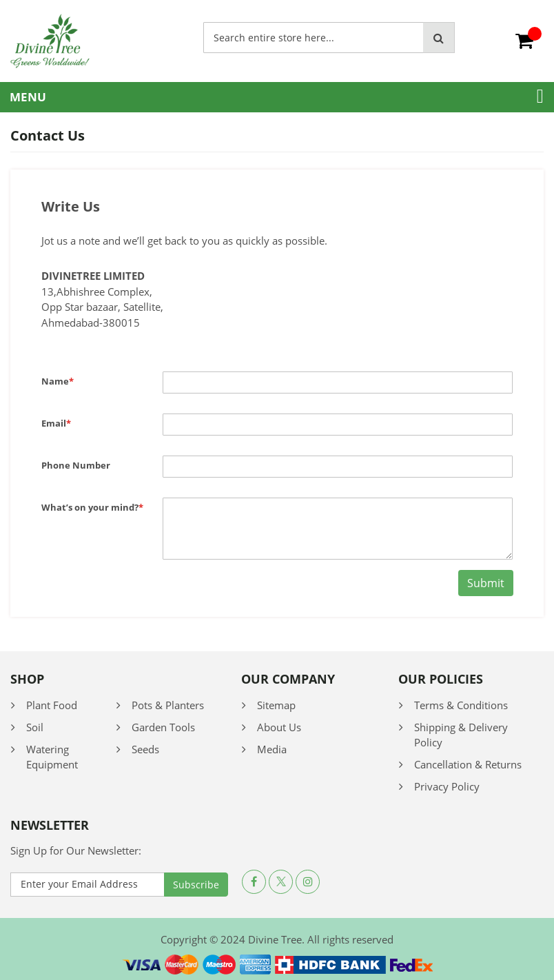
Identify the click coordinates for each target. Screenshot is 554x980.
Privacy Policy (447, 786)
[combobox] (314, 38)
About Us (279, 727)
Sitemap (276, 705)
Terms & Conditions (461, 705)
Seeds (145, 749)
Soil (35, 727)
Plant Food (52, 705)
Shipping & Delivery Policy (461, 735)
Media (272, 749)
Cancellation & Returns (468, 764)
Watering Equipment (52, 757)
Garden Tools (163, 727)
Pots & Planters (168, 705)
